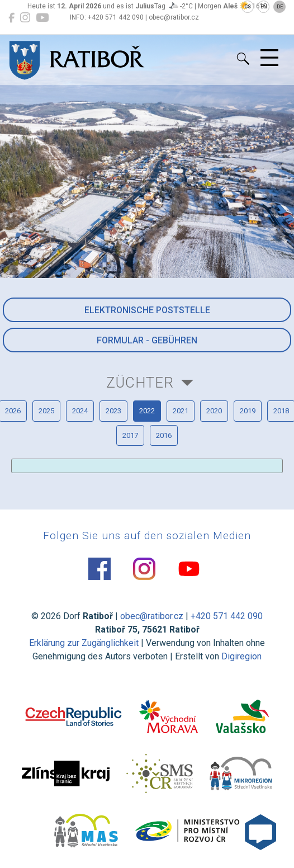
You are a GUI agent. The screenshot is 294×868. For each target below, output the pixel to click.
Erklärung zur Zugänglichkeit (84, 643)
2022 (147, 411)
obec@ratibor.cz (152, 616)
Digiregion (241, 656)
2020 (214, 411)
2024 (80, 411)
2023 (113, 411)
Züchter (140, 383)
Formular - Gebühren (147, 340)
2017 (130, 435)
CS (248, 7)
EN (264, 7)
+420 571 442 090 (227, 616)
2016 (164, 435)
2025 (46, 411)
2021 (181, 411)
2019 (248, 411)
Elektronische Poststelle (147, 310)
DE (280, 7)
